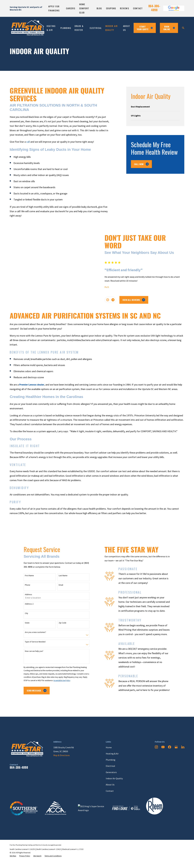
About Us (110, 785)
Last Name (61, 576)
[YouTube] (163, 747)
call (28, 142)
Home (109, 747)
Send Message (34, 690)
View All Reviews (136, 300)
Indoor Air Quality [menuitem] (111, 28)
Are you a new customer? (33, 632)
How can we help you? (32, 651)
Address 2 (27, 604)
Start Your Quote (145, 28)
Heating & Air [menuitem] (51, 28)
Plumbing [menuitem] (66, 28)
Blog (99, 8)
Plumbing (111, 760)
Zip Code (60, 623)
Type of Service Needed (33, 642)
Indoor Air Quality (114, 778)
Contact (138, 8)
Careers (71, 8)
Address (26, 594)
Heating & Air (112, 754)
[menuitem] (155, 107)
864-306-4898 (154, 8)
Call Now (141, 164)
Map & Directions (62, 755)
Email (59, 585)
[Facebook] (170, 747)
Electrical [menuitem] (96, 28)
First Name (27, 576)
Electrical (110, 766)
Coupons (111, 8)
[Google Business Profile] (176, 747)
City (24, 613)
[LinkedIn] (183, 747)
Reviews (124, 8)
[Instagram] (156, 747)
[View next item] (115, 300)
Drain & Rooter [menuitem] (79, 28)
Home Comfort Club (84, 8)
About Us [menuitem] (127, 28)
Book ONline (169, 28)
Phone (25, 585)
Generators (111, 772)
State (25, 623)
